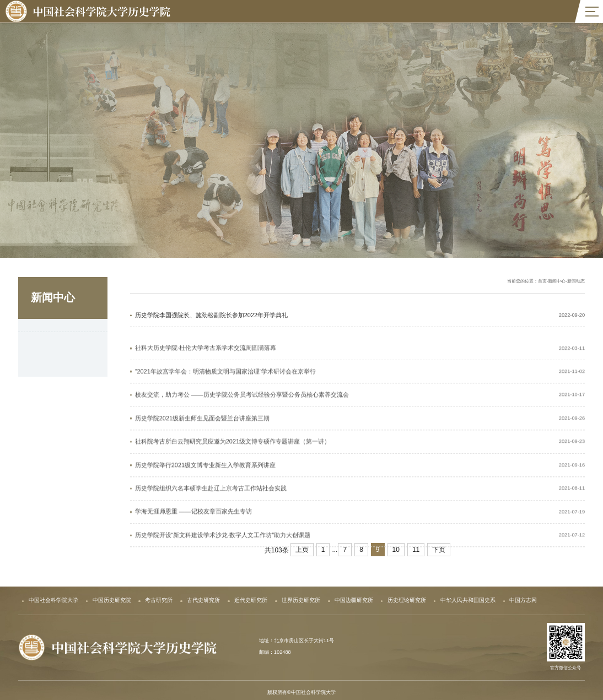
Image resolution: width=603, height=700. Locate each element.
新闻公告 (42, 351)
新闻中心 (557, 283)
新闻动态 (42, 330)
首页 (542, 283)
